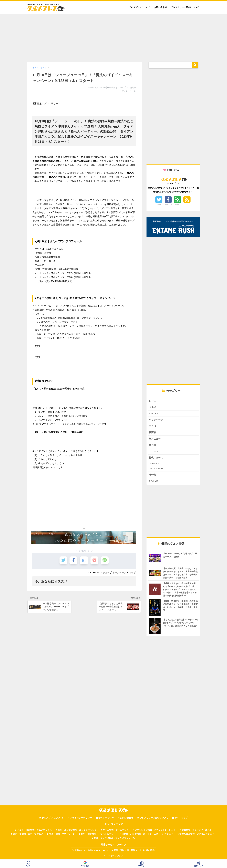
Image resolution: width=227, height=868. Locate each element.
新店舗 (153, 446)
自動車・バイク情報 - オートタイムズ (140, 836)
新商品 (153, 433)
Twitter (159, 205)
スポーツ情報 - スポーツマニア (28, 836)
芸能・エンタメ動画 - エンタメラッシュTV (115, 840)
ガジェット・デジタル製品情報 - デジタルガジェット (190, 836)
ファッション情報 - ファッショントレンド (155, 832)
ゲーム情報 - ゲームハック (116, 832)
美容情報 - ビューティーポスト (197, 832)
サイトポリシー (106, 819)
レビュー (154, 401)
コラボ (132, 573)
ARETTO (156, 465)
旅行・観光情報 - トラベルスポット (98, 836)
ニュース (154, 452)
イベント (154, 414)
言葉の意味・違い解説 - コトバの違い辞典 (134, 852)
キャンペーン (119, 573)
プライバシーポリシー (81, 819)
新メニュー (155, 440)
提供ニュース (156, 459)
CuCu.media (157, 470)
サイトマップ (181, 819)
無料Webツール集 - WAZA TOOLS (91, 852)
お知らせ (154, 482)
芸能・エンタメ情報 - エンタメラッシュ (77, 832)
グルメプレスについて (140, 7)
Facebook (168, 205)
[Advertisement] (113, 36)
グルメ (106, 573)
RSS (187, 205)
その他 (153, 476)
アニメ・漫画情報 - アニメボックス (34, 832)
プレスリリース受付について (185, 7)
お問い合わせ (161, 7)
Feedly (178, 205)
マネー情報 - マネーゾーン (62, 836)
